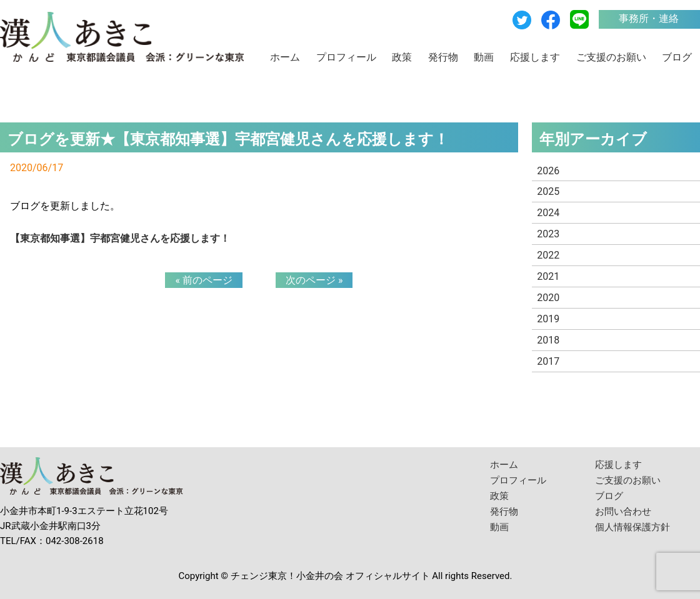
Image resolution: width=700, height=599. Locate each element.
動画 (484, 57)
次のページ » (314, 280)
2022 (548, 255)
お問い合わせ (623, 512)
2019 (548, 319)
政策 (402, 57)
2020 (548, 298)
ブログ (677, 57)
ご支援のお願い (611, 57)
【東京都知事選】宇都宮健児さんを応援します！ (120, 238)
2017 (548, 361)
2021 (548, 276)
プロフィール (346, 57)
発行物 (443, 57)
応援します (535, 57)
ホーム (285, 57)
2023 (548, 234)
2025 (548, 191)
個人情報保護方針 (632, 527)
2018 (548, 340)
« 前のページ (203, 280)
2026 (548, 171)
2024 (548, 213)
